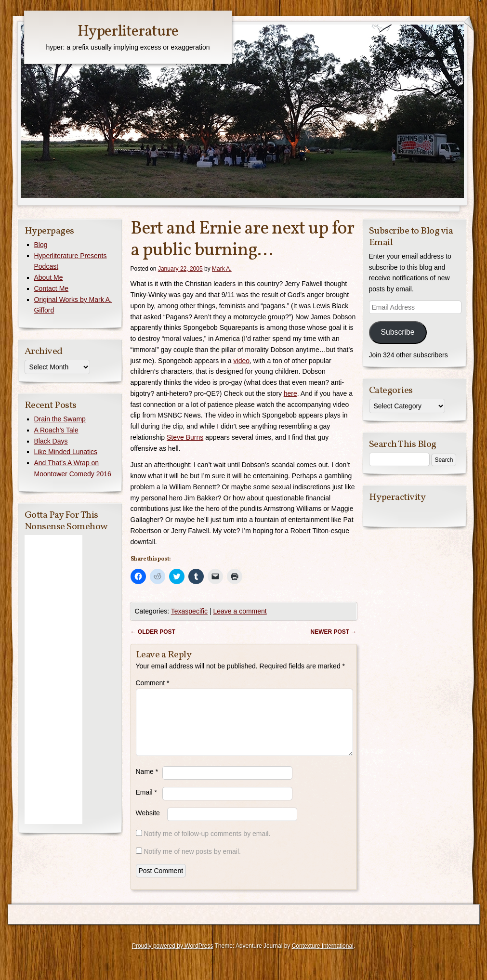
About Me (49, 277)
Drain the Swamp (60, 419)
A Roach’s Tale (56, 430)
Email (146, 804)
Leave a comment (240, 611)
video (242, 361)
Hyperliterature (128, 32)
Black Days (51, 441)
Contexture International (323, 957)
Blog (41, 245)
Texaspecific (189, 611)
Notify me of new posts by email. (192, 863)
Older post (153, 632)
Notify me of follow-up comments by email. (207, 845)
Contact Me (52, 288)
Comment (153, 683)
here (290, 393)
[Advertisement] (53, 679)
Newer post (333, 632)
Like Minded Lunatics (66, 452)
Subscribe (397, 332)
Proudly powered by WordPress (173, 957)
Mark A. (222, 269)
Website (148, 824)
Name (147, 783)
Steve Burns (185, 437)
